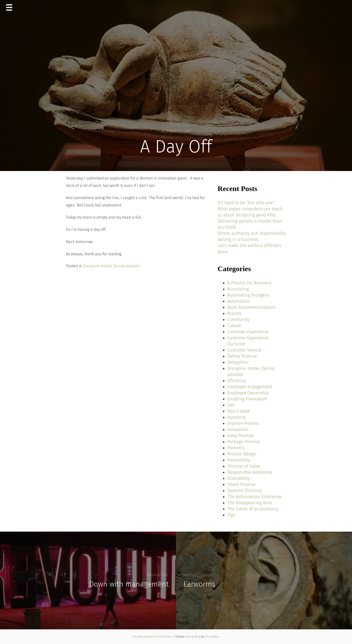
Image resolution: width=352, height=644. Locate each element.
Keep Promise (241, 436)
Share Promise (242, 484)
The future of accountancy (253, 509)
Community (238, 320)
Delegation (238, 362)
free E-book (239, 411)
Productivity (239, 460)
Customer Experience (248, 332)
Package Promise (244, 442)
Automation (239, 301)
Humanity (237, 417)
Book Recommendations (251, 307)
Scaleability (239, 478)
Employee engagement (250, 387)
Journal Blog (193, 637)
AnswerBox (212, 637)
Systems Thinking (244, 491)
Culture (234, 326)
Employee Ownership (248, 393)
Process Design (242, 454)
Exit (231, 405)
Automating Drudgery (248, 295)
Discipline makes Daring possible (111, 266)
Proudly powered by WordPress (153, 637)
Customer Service (244, 350)
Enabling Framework (247, 399)
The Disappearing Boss (250, 503)
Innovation (238, 429)
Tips (231, 515)
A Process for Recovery (249, 283)
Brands (234, 313)
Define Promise (242, 356)
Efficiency (236, 381)
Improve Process (243, 423)
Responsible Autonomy (250, 472)
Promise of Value (244, 466)
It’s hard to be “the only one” (246, 203)
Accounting (238, 289)
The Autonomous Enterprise (255, 497)
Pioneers (236, 448)
